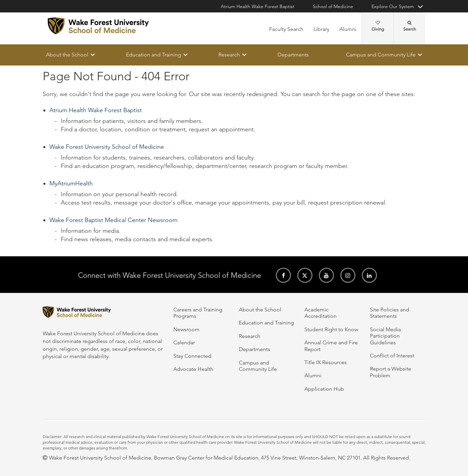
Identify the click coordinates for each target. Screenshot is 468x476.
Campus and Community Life (381, 55)
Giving (378, 26)
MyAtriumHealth (71, 184)
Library (321, 29)
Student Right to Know (331, 329)
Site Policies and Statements (390, 313)
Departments (293, 55)
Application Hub (324, 389)
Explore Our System (393, 6)
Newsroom (186, 329)
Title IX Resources (326, 362)
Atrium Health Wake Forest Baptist (258, 6)
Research (229, 55)
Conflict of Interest (392, 356)
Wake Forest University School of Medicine (107, 147)
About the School (67, 55)
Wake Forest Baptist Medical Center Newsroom (113, 220)
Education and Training (153, 55)
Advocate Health (193, 369)
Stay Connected (192, 356)
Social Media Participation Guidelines (385, 336)
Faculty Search (286, 29)
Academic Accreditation (321, 313)
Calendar (184, 342)
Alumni (348, 29)
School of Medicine (333, 6)
